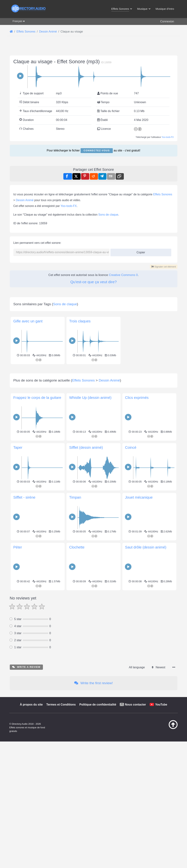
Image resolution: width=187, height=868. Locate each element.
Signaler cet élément (164, 267)
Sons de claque (108, 215)
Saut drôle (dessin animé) (146, 547)
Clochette (77, 547)
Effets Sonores (163, 194)
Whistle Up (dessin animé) (90, 398)
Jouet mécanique (139, 497)
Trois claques (80, 321)
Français (18, 21)
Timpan (75, 497)
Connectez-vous (97, 150)
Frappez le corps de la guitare (37, 398)
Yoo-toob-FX (168, 137)
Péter (18, 547)
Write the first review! (93, 683)
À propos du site (31, 705)
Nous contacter (135, 705)
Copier (139, 251)
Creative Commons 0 (123, 275)
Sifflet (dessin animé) (86, 447)
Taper (18, 447)
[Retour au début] (167, 728)
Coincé (131, 447)
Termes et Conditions (61, 705)
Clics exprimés (137, 398)
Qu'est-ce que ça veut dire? (93, 282)
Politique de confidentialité (98, 705)
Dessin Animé (25, 200)
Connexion (167, 21)
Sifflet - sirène (24, 497)
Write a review (26, 667)
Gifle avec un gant (28, 321)
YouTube (161, 705)
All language (137, 667)
